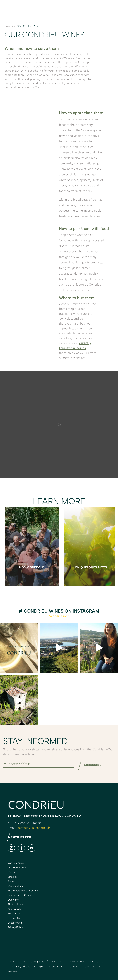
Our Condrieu (15, 886)
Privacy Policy (15, 927)
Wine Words (14, 909)
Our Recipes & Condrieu (21, 895)
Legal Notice (15, 923)
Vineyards (13, 877)
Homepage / (11, 26)
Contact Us (14, 918)
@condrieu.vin (59, 616)
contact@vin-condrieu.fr (34, 828)
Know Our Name (17, 868)
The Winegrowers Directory (23, 891)
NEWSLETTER (19, 837)
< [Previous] (99, 539)
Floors (11, 882)
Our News (13, 900)
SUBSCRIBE (93, 765)
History (11, 872)
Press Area (14, 914)
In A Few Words (16, 863)
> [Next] (99, 544)
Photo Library (15, 904)
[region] (59, 546)
